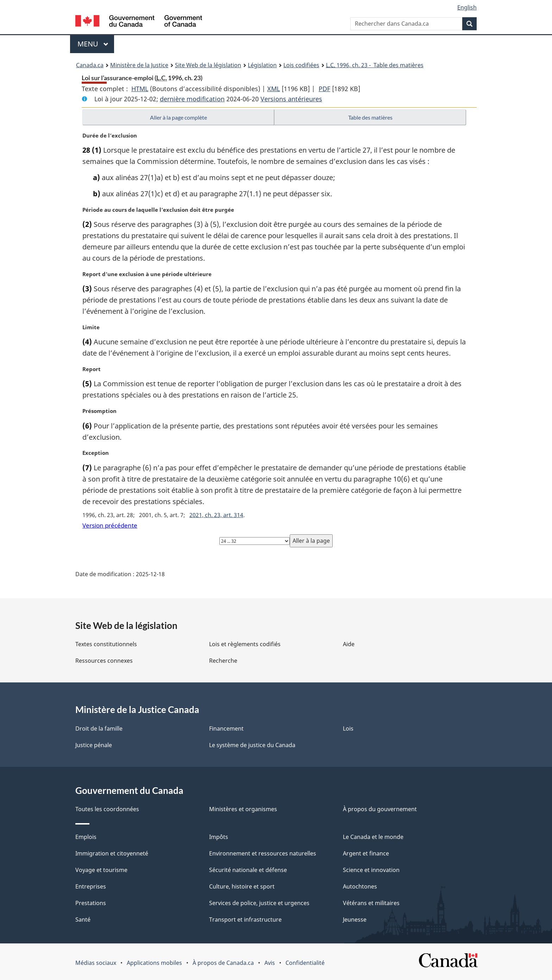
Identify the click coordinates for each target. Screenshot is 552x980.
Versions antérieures (291, 99)
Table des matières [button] (370, 117)
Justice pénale (94, 745)
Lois (348, 728)
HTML (140, 89)
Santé (83, 919)
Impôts (219, 837)
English (467, 7)
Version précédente (110, 525)
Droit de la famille (99, 728)
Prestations (91, 903)
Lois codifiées (301, 65)
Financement (226, 728)
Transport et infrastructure (245, 919)
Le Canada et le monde (373, 837)
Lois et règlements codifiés (245, 644)
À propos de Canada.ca (223, 963)
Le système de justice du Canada (252, 745)
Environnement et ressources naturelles (263, 853)
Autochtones (360, 886)
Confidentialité (305, 963)
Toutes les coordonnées (107, 809)
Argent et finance (366, 853)
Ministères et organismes (243, 809)
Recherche (223, 661)
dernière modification (192, 99)
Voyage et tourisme (101, 870)
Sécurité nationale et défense (248, 870)
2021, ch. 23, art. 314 (216, 515)
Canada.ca (90, 65)
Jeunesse (355, 919)
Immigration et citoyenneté (112, 853)
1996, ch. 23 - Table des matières (375, 65)
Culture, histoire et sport (242, 886)
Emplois (86, 837)
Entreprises (91, 886)
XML (274, 89)
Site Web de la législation (208, 65)
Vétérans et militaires (371, 903)
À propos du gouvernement (380, 809)
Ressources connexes (104, 661)
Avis (270, 963)
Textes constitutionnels (106, 644)
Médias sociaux (96, 963)
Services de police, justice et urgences (259, 903)
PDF (324, 89)
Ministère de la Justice (139, 65)
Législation (262, 65)
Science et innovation (371, 870)
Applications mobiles (154, 963)
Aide (349, 644)
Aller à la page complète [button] (178, 117)
